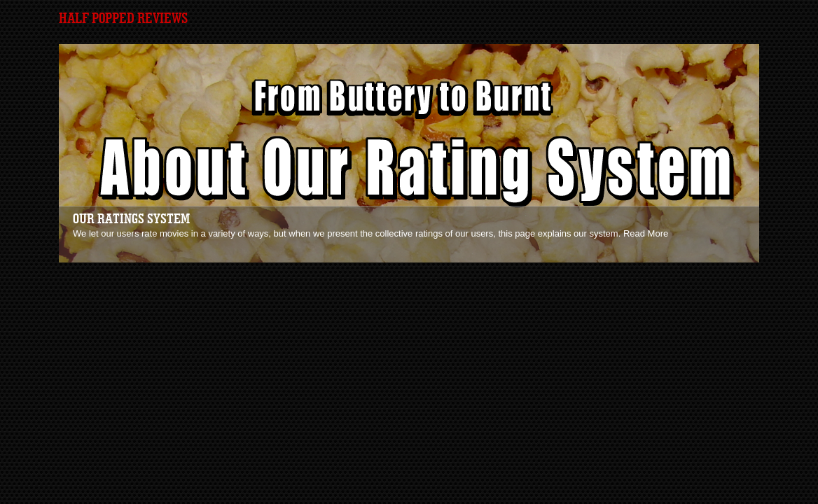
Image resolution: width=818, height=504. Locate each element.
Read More (646, 233)
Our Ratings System (131, 219)
